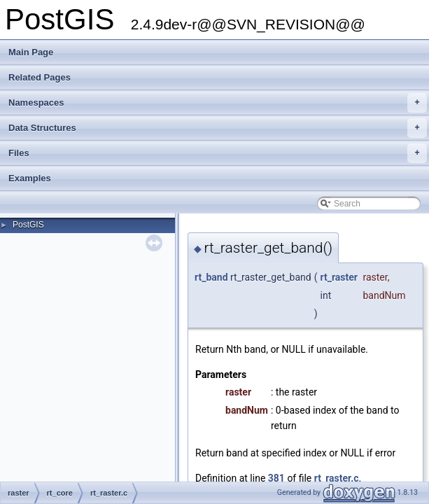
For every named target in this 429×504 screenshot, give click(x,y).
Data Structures (218, 128)
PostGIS (28, 225)
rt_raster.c (337, 478)
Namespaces (218, 103)
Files (218, 153)
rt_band (211, 277)
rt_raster (339, 277)
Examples (30, 178)
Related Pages (40, 77)
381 (276, 478)
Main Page (31, 52)
